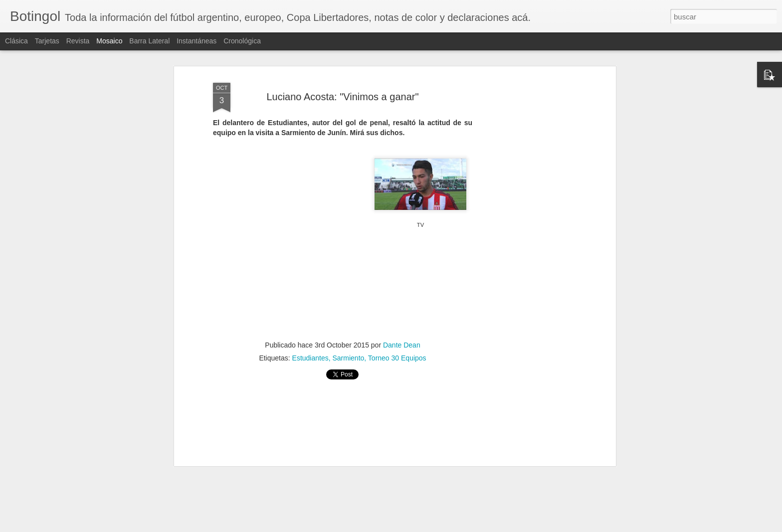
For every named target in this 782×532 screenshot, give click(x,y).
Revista (78, 41)
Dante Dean (402, 345)
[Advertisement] (527, 234)
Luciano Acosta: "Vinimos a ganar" (342, 96)
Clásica (16, 41)
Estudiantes (310, 357)
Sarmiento (349, 357)
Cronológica (242, 41)
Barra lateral (149, 41)
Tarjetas (47, 41)
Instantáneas (196, 41)
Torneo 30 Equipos (397, 357)
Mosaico (109, 41)
